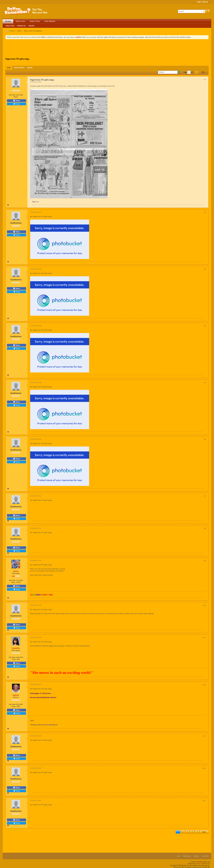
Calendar (31, 26)
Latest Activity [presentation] (19, 68)
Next (204, 832)
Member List (21, 26)
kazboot (16, 695)
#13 (204, 736)
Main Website (50, 21)
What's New (20, 21)
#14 (204, 768)
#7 (205, 496)
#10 (204, 605)
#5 (205, 383)
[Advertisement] (107, 49)
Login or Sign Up (203, 2)
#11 (204, 638)
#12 (204, 685)
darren (16, 571)
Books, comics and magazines (33, 31)
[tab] (9, 68)
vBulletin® (199, 864)
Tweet (17, 104)
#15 (204, 801)
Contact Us (187, 856)
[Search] (191, 11)
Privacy (196, 856)
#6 (205, 439)
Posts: (16, 97)
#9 (205, 561)
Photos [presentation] (30, 68)
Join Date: (12, 95)
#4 (205, 326)
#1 (205, 80)
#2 (205, 212)
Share (17, 101)
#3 (205, 269)
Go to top (205, 856)
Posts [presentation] (9, 68)
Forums (8, 21)
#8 (205, 528)
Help (179, 856)
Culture (19, 31)
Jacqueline (16, 648)
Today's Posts (35, 21)
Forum (12, 31)
